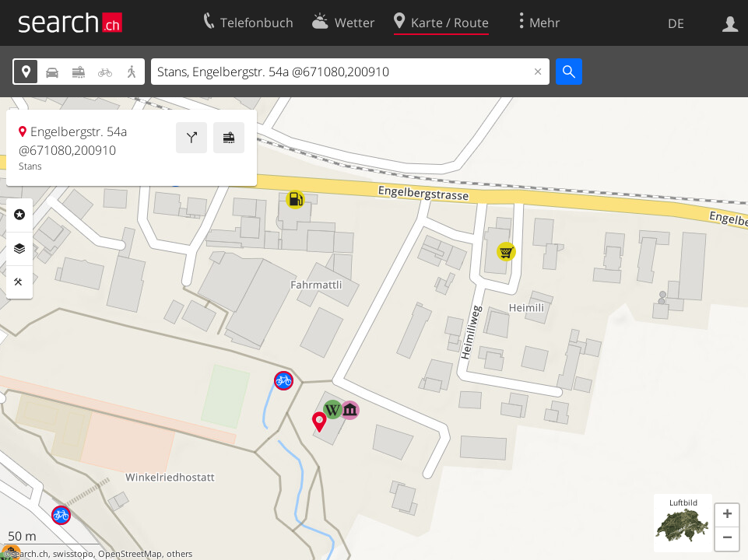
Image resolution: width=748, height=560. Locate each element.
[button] (727, 516)
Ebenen (19, 249)
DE (676, 23)
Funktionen (19, 282)
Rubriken (19, 215)
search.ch (30, 554)
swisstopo (73, 554)
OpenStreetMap (130, 554)
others (179, 554)
